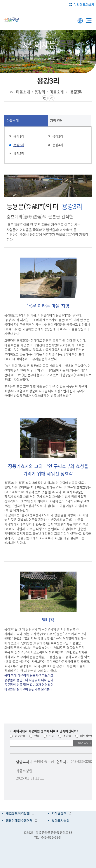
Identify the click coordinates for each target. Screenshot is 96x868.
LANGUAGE (80, 21)
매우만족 (17, 736)
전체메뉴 (89, 19)
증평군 (11, 19)
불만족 (65, 736)
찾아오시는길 (61, 821)
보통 (49, 736)
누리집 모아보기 (84, 5)
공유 (51, 98)
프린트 (45, 98)
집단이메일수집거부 (19, 821)
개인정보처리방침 (18, 813)
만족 (34, 736)
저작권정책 (59, 813)
